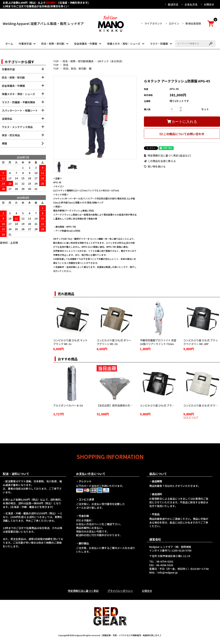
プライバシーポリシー (120, 591)
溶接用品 (24, 120)
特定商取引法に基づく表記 (83, 591)
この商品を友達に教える (160, 161)
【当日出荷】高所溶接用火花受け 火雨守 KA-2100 (125, 405)
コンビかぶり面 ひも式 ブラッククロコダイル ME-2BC (171, 405)
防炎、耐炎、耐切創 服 (77, 68)
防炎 (66, 65)
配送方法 (173, 4)
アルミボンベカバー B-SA (68, 405)
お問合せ (209, 4)
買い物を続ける (155, 166)
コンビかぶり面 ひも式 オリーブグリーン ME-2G (114, 342)
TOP (56, 61)
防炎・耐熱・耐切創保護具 (78, 61)
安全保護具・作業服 (86, 44)
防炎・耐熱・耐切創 (53, 44)
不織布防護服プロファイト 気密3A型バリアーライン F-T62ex (158, 342)
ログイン (174, 23)
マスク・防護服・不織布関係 (24, 103)
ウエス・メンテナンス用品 (24, 128)
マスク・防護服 (159, 44)
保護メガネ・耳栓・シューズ (124, 44)
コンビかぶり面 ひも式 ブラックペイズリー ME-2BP (201, 342)
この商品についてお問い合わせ (182, 134)
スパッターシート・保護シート (24, 112)
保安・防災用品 (24, 136)
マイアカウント (153, 23)
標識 (4, 143)
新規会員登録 (193, 23)
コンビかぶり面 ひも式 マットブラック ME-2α (70, 342)
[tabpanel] (95, 117)
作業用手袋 (25, 44)
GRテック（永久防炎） (111, 61)
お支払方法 (191, 4)
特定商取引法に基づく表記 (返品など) (167, 155)
